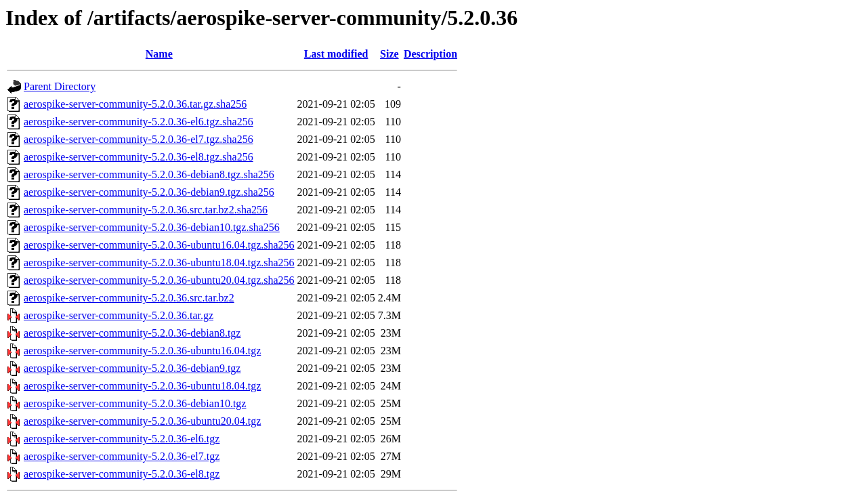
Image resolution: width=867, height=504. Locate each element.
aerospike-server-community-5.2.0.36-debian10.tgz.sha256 (152, 227)
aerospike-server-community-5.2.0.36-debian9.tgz (132, 368)
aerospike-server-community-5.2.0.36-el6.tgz (122, 439)
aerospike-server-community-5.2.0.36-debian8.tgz (132, 333)
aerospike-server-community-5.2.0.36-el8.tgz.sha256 (139, 157)
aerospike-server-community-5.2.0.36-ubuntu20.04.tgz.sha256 (159, 280)
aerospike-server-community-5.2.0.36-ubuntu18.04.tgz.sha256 (159, 262)
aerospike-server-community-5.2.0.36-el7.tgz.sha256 (139, 139)
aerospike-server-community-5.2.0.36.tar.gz (119, 315)
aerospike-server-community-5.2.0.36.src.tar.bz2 (129, 298)
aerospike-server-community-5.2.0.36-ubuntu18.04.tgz (142, 386)
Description (430, 54)
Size (389, 54)
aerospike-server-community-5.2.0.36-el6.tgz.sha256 (139, 122)
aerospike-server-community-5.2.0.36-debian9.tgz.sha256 (149, 192)
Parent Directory (60, 86)
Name (159, 54)
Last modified (336, 54)
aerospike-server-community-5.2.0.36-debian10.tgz (135, 403)
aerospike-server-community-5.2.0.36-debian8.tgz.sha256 (149, 174)
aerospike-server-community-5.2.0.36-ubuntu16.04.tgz (142, 351)
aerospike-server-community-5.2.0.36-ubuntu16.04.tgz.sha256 (159, 245)
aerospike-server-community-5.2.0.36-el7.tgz (122, 456)
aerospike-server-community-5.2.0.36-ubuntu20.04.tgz (142, 421)
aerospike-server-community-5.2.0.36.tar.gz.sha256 (135, 104)
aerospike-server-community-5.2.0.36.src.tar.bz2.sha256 (146, 210)
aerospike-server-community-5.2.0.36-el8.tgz (122, 474)
